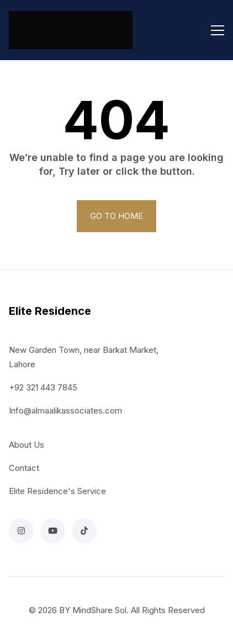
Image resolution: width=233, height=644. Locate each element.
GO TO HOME (116, 216)
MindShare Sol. (100, 610)
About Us (27, 445)
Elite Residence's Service (57, 491)
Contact (24, 468)
